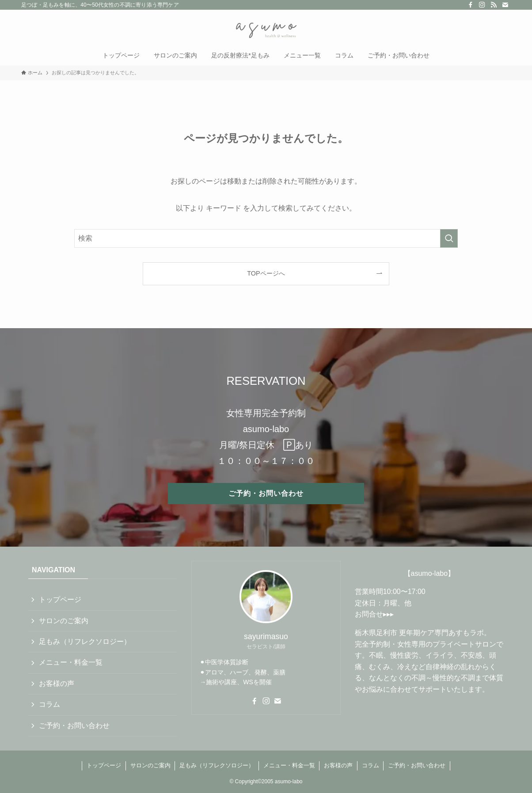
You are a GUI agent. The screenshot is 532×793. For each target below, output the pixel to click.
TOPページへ (266, 273)
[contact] (505, 5)
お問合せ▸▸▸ (374, 614)
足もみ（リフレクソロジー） (85, 642)
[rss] (494, 5)
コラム (49, 704)
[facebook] (471, 5)
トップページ (60, 600)
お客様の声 (57, 684)
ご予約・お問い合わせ (74, 726)
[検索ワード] (266, 238)
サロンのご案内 (64, 621)
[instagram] (482, 5)
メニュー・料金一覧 (71, 662)
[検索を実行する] (449, 238)
